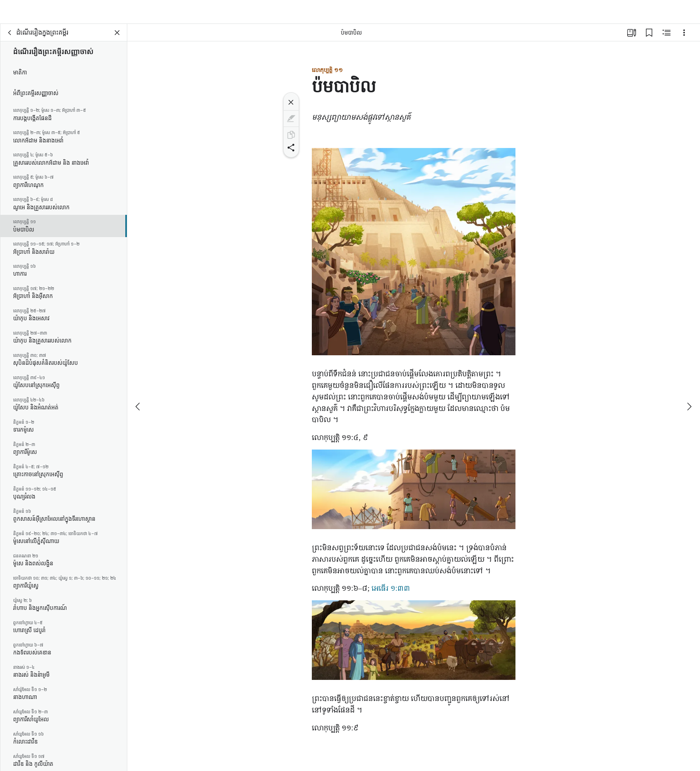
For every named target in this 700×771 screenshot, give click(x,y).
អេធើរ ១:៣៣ (391, 594)
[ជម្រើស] (684, 38)
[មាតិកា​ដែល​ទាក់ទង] (667, 38)
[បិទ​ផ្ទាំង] (117, 38)
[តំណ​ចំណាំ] (649, 38)
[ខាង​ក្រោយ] (10, 38)
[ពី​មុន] (138, 393)
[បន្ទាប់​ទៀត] (689, 393)
